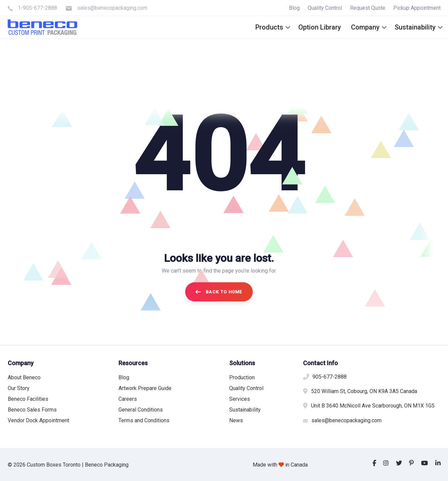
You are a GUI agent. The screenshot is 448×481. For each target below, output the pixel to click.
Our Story (19, 388)
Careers (128, 399)
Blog (294, 8)
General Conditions (141, 410)
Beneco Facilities (28, 399)
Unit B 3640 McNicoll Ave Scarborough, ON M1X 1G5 (373, 406)
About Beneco (24, 377)
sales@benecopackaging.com (112, 8)
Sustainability (245, 410)
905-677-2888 (330, 377)
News (236, 420)
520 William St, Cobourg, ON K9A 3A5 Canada (364, 391)
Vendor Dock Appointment (38, 420)
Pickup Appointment (417, 8)
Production (242, 377)
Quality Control (325, 8)
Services (240, 399)
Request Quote (368, 8)
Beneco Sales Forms (32, 410)
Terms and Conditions (144, 420)
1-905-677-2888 (37, 8)
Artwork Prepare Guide (145, 388)
